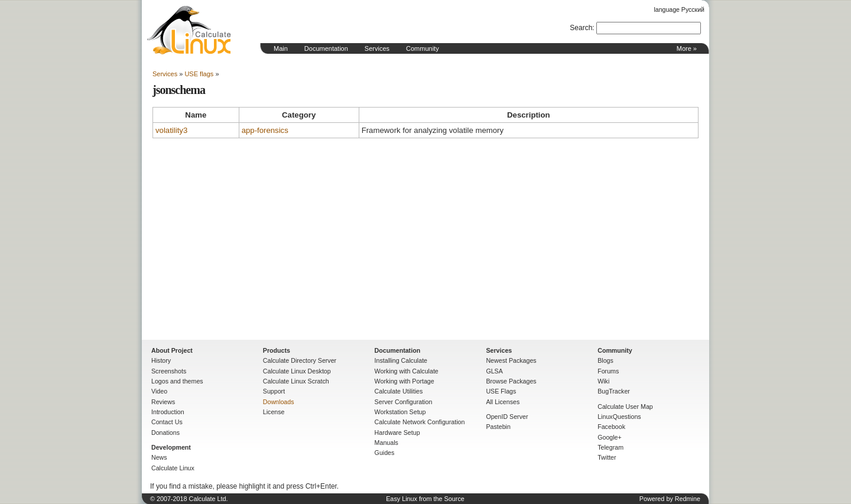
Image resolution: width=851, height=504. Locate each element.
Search (581, 28)
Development (171, 447)
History (161, 360)
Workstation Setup (400, 412)
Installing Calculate (401, 360)
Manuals (386, 443)
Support (274, 391)
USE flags (199, 74)
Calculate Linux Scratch (296, 381)
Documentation (326, 48)
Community (423, 48)
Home (189, 30)
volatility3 (171, 130)
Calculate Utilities (399, 391)
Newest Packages (511, 360)
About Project (172, 350)
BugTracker (614, 391)
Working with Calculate (407, 371)
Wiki (603, 381)
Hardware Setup (397, 433)
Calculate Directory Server (300, 360)
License (274, 412)
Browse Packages (511, 381)
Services (377, 48)
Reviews (163, 402)
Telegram (610, 447)
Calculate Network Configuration (420, 422)
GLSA (494, 371)
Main (281, 48)
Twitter (607, 457)
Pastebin (498, 427)
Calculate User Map (625, 407)
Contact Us (167, 422)
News (159, 457)
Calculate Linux (173, 468)
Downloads (279, 402)
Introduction (168, 412)
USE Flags (501, 391)
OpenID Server (507, 417)
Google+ (610, 437)
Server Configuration (404, 402)
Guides (385, 453)
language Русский (679, 9)
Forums (608, 371)
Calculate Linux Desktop (297, 371)
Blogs (605, 360)
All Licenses (503, 402)
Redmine (688, 499)
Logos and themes (177, 381)
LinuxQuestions (619, 417)
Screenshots (169, 371)
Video (159, 391)
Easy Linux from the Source (425, 499)
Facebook (611, 427)
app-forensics (265, 130)
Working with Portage (405, 381)
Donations (165, 433)
